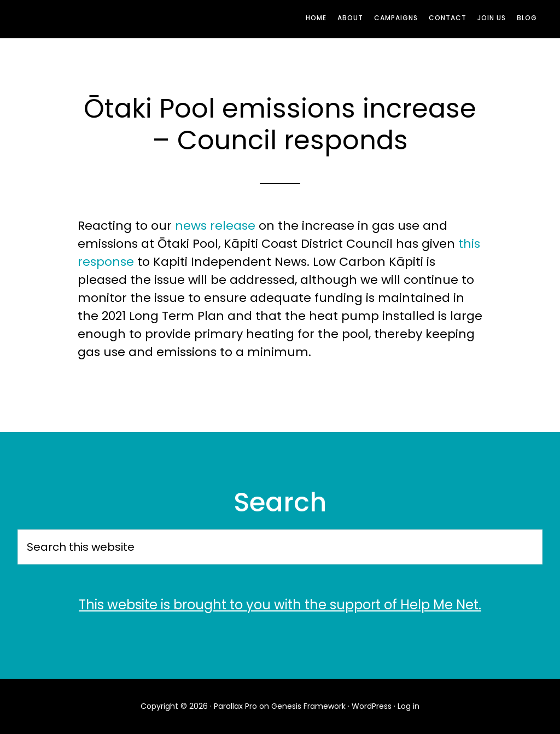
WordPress (372, 706)
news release (215, 226)
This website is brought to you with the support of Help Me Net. (280, 605)
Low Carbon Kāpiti (116, 19)
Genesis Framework (308, 706)
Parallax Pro (235, 706)
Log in (409, 706)
